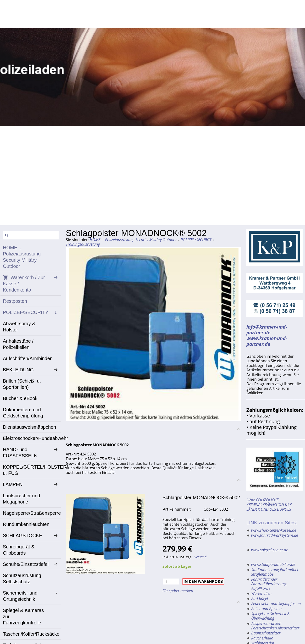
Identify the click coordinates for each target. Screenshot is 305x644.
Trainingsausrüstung (83, 244)
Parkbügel (260, 599)
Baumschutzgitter (266, 633)
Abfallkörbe (261, 588)
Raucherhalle (262, 638)
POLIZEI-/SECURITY (196, 240)
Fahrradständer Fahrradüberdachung (269, 582)
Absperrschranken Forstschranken (266, 626)
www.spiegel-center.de (270, 550)
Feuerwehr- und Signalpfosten (276, 604)
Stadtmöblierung (265, 570)
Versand (200, 557)
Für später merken (178, 591)
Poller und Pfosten (266, 609)
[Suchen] (31, 235)
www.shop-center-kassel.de (274, 530)
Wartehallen (261, 593)
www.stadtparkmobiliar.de (273, 564)
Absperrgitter (288, 628)
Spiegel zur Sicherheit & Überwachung (271, 616)
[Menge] (171, 582)
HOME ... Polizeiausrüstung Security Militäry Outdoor (133, 240)
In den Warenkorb (203, 581)
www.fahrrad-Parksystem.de (275, 535)
